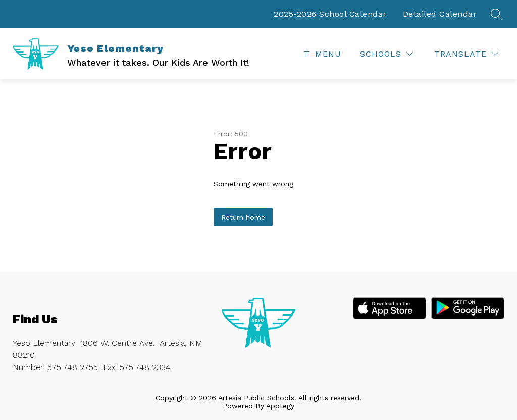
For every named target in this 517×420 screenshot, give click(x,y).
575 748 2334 (145, 367)
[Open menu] (321, 54)
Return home (243, 217)
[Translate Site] (466, 54)
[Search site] (497, 14)
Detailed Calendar (440, 14)
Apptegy (280, 406)
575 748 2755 (73, 367)
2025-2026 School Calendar (330, 14)
